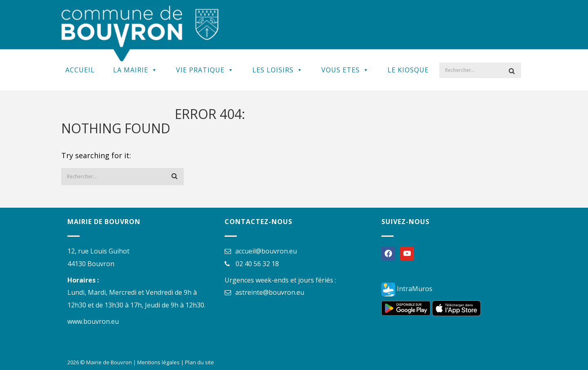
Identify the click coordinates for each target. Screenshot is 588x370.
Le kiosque (408, 70)
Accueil (80, 70)
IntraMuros (407, 289)
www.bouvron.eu (93, 321)
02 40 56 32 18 (257, 264)
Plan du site (199, 362)
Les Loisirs (278, 70)
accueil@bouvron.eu (266, 251)
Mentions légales (158, 362)
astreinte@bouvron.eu (270, 292)
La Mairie (135, 70)
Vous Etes (345, 70)
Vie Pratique (205, 70)
